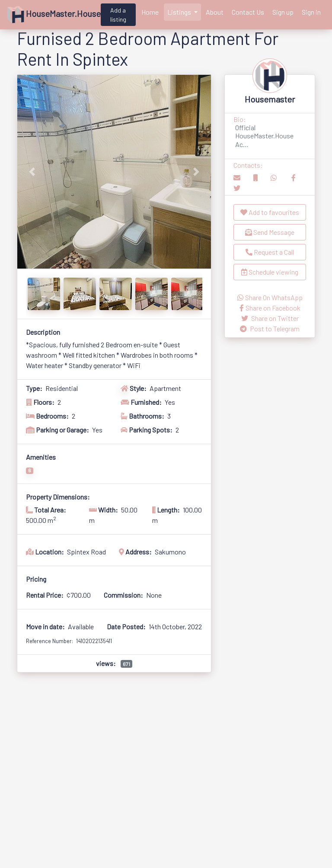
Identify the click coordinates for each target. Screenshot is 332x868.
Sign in (311, 12)
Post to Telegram (270, 328)
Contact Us (248, 12)
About (215, 12)
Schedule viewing (270, 272)
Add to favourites (270, 212)
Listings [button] (180, 12)
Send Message (270, 232)
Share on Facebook (270, 308)
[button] (32, 172)
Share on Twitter (270, 318)
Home (150, 12)
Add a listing (118, 15)
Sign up (283, 12)
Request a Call (270, 252)
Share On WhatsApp (270, 297)
